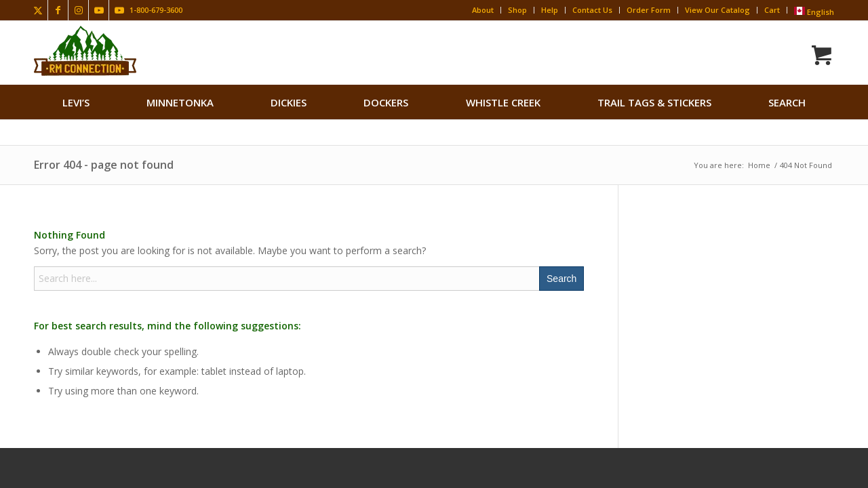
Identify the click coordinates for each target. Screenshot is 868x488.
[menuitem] (76, 102)
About (483, 10)
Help (550, 10)
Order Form (649, 10)
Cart (772, 10)
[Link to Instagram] (78, 10)
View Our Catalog (717, 10)
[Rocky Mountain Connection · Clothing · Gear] (85, 51)
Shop (517, 10)
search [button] (787, 102)
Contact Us (592, 10)
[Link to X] (38, 10)
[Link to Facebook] (58, 10)
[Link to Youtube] (99, 10)
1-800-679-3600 (156, 10)
